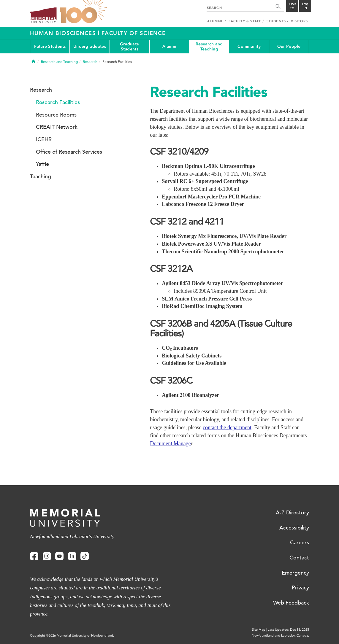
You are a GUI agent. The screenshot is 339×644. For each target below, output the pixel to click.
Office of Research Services (69, 152)
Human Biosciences (64, 33)
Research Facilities (58, 102)
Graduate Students (129, 47)
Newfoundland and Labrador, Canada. (280, 636)
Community (249, 46)
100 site (83, 12)
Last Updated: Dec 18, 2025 (288, 630)
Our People (289, 46)
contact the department (227, 427)
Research (90, 62)
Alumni (170, 46)
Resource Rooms (56, 115)
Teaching (41, 176)
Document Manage (170, 443)
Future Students (50, 46)
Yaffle (42, 164)
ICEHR (44, 139)
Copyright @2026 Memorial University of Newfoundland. (72, 636)
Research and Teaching (209, 47)
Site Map (259, 630)
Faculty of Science (134, 33)
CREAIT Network (57, 127)
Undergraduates (90, 46)
